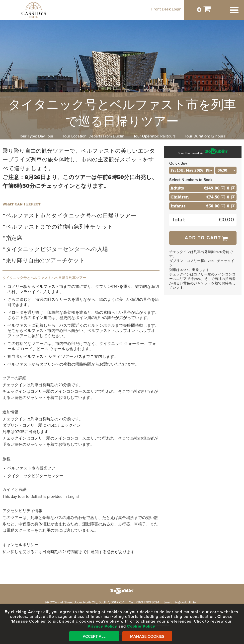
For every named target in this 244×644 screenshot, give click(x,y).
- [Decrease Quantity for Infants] (223, 206)
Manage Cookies (147, 637)
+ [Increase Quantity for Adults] (233, 188)
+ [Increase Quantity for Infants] (233, 206)
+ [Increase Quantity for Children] (233, 197)
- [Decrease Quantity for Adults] (223, 188)
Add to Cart (203, 238)
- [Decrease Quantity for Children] (223, 197)
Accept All (94, 637)
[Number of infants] (228, 206)
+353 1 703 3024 (147, 603)
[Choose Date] (192, 170)
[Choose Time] (226, 170)
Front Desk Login (166, 9)
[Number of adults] (228, 188)
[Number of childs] (228, 197)
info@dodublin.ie (184, 603)
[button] (210, 170)
